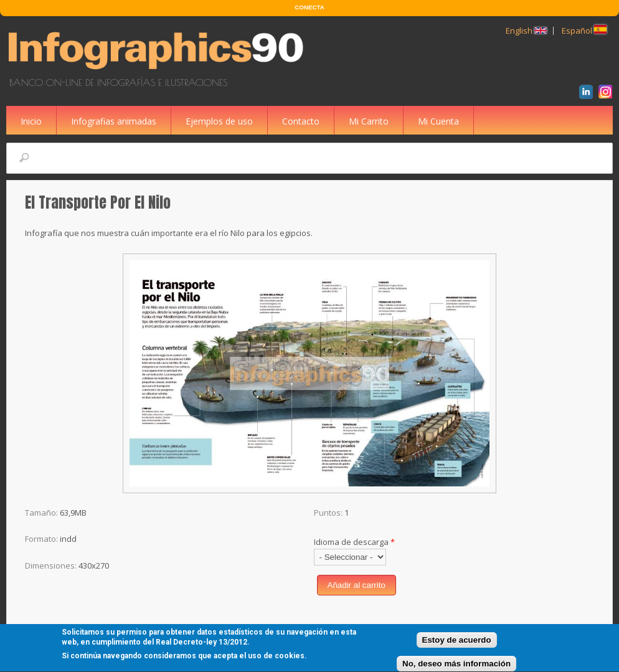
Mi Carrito (369, 121)
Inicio (31, 121)
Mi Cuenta (438, 121)
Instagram (607, 93)
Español (584, 31)
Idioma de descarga (354, 542)
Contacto (301, 121)
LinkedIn (588, 93)
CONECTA (309, 7)
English (526, 31)
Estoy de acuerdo (457, 643)
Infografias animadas (114, 121)
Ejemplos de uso (219, 121)
